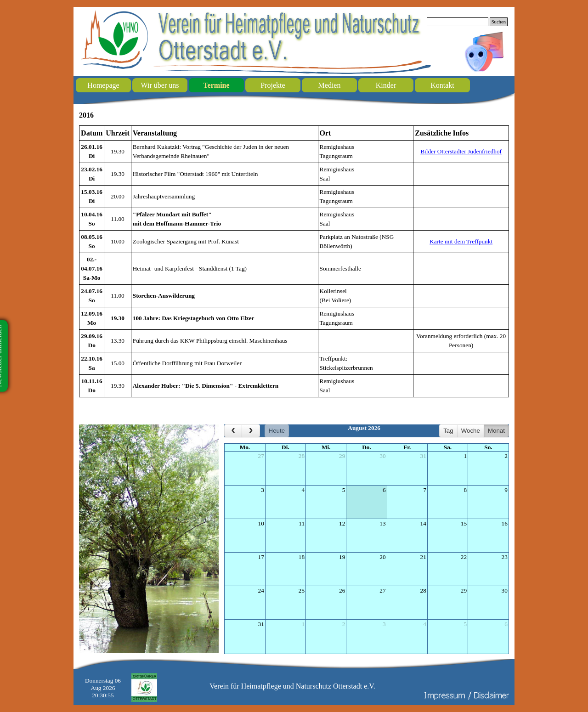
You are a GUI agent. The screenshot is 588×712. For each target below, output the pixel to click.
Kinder (386, 85)
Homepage (103, 85)
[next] (251, 431)
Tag (448, 431)
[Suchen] (458, 22)
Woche (471, 431)
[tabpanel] (294, 261)
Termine (216, 85)
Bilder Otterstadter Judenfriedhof (461, 151)
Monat (496, 431)
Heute (277, 431)
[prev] (233, 431)
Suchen (499, 22)
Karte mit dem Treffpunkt (461, 241)
